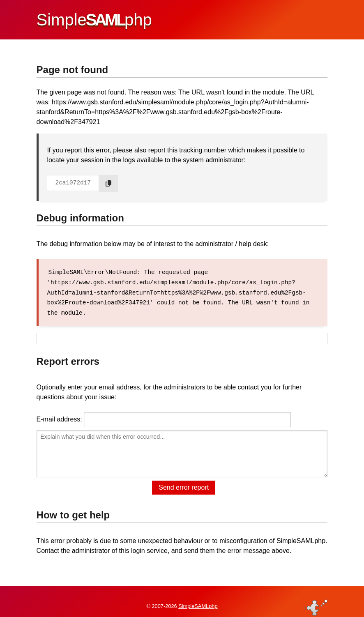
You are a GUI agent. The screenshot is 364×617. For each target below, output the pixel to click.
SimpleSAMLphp (198, 598)
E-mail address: (59, 418)
